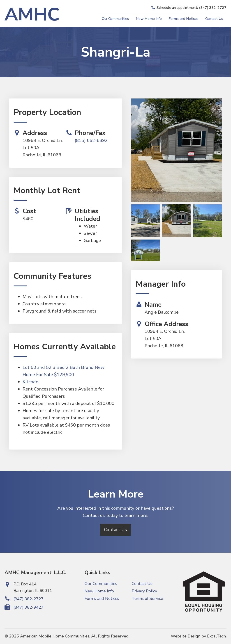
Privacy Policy (144, 591)
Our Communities (115, 19)
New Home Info (149, 19)
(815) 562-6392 (91, 140)
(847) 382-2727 (29, 599)
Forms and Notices (184, 19)
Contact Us (214, 19)
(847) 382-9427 (29, 607)
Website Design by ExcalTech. (199, 636)
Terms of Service (147, 598)
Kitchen (30, 382)
